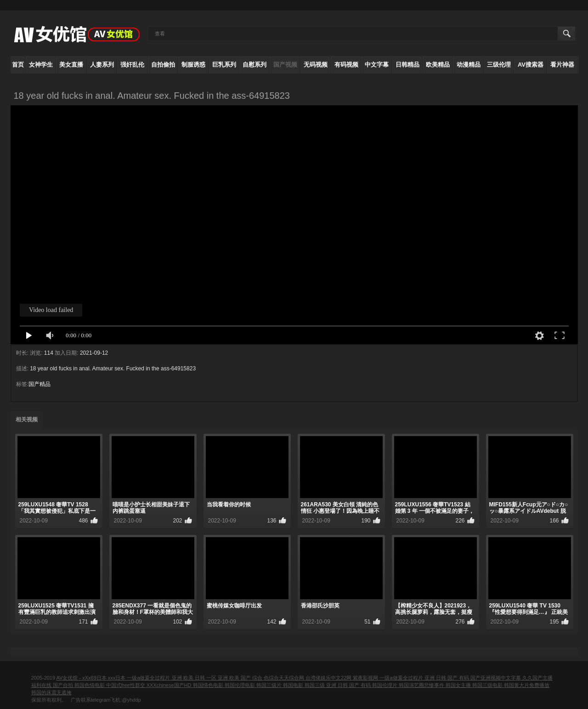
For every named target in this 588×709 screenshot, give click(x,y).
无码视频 (316, 65)
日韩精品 (407, 65)
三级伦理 (499, 65)
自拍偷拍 (163, 65)
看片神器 (562, 65)
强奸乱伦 (132, 65)
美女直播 (71, 65)
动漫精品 (469, 65)
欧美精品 (438, 65)
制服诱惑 (193, 65)
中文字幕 (377, 65)
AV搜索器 (531, 65)
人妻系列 (102, 65)
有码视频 (346, 65)
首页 (18, 65)
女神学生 (41, 65)
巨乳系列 (224, 65)
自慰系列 (254, 65)
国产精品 (40, 384)
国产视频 (285, 65)
